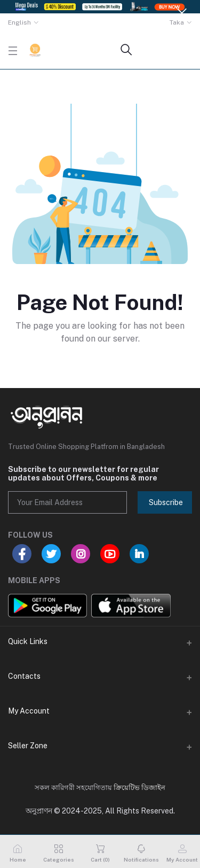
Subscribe (166, 502)
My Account (29, 711)
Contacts (24, 676)
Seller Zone (28, 746)
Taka (177, 22)
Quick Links (28, 641)
